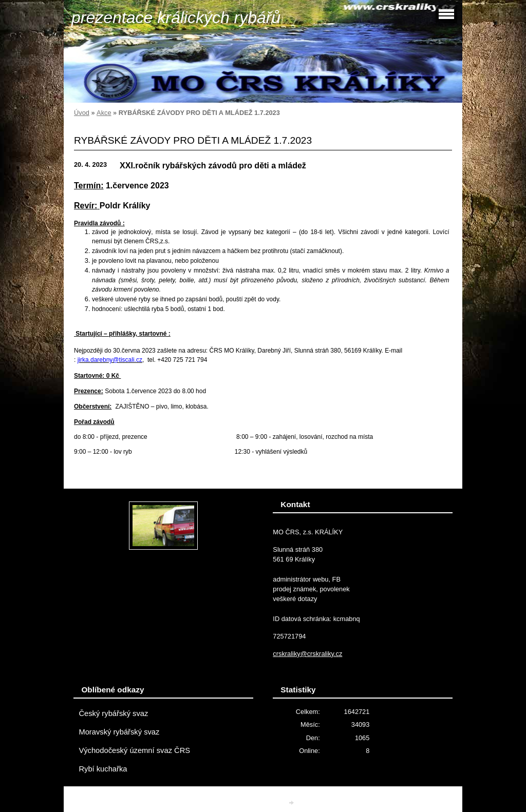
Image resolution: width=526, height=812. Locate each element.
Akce (104, 113)
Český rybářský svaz (113, 713)
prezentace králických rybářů (176, 17)
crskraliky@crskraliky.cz (307, 654)
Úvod (82, 113)
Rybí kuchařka (103, 769)
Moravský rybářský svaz (119, 732)
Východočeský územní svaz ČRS (134, 750)
